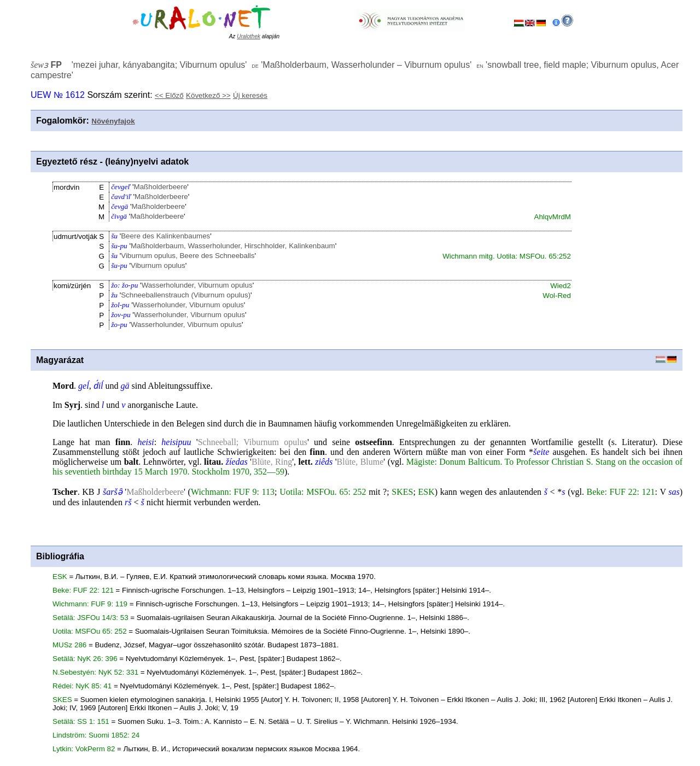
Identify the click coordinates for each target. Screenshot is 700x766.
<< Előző (169, 95)
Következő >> (208, 95)
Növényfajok (113, 121)
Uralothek (249, 36)
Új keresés (250, 95)
